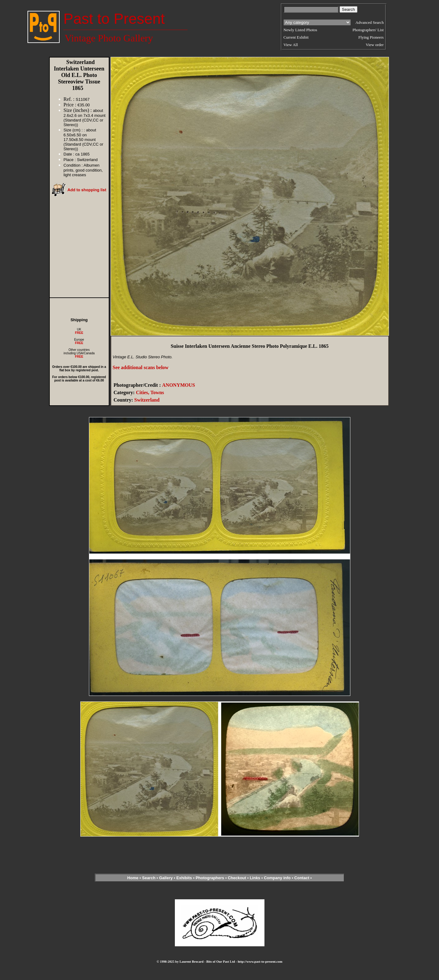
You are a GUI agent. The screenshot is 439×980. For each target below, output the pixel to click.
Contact (302, 878)
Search (149, 878)
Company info (278, 878)
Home (133, 878)
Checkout (237, 878)
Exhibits (184, 878)
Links (255, 878)
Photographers (210, 878)
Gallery (166, 878)
